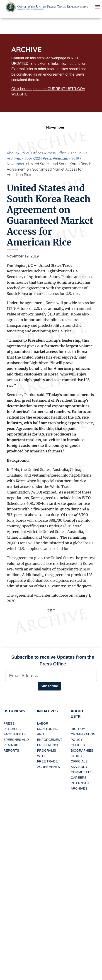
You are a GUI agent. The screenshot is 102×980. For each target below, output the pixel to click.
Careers (79, 778)
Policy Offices (32, 153)
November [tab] (51, 127)
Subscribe (49, 686)
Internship (81, 783)
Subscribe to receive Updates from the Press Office (53, 660)
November (16, 164)
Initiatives (47, 711)
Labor (43, 723)
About (12, 153)
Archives (79, 788)
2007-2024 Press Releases (46, 158)
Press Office (57, 153)
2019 (75, 158)
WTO (41, 756)
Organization (83, 734)
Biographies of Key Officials (82, 756)
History (78, 729)
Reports (11, 751)
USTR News (14, 711)
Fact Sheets (15, 734)
